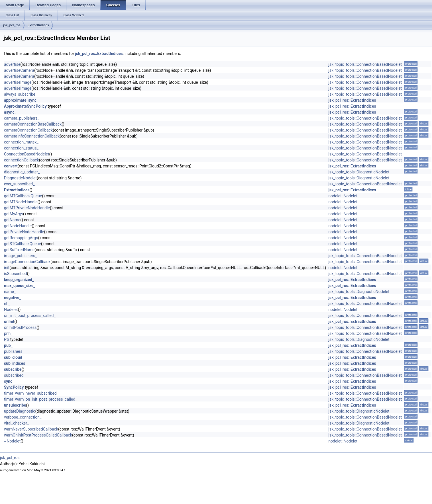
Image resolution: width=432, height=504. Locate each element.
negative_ (13, 298)
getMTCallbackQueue (23, 196)
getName (12, 220)
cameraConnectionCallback (28, 130)
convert (11, 166)
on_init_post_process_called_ (30, 315)
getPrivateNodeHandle (24, 232)
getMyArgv (14, 214)
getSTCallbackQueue (23, 244)
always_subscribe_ (21, 94)
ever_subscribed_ (19, 184)
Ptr (7, 339)
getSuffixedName (19, 250)
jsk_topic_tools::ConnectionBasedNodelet (365, 64)
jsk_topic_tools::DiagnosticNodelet (359, 172)
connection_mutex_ (21, 142)
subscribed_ (15, 375)
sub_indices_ (16, 363)
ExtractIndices (38, 25)
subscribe (13, 369)
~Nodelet (12, 441)
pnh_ (8, 333)
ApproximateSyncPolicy (25, 106)
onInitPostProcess (20, 327)
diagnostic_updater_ (22, 172)
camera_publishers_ (22, 118)
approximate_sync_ (21, 100)
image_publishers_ (21, 256)
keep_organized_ (19, 280)
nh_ (7, 304)
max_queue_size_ (20, 286)
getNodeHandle (18, 226)
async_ (10, 112)
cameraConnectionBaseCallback (33, 124)
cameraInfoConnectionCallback (32, 136)
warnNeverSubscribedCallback (31, 429)
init (7, 268)
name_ (10, 292)
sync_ (9, 381)
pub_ (8, 345)
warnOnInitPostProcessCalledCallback (38, 435)
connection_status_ (21, 148)
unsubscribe (15, 405)
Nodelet (11, 310)
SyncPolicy (14, 387)
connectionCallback (22, 160)
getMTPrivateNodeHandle (27, 208)
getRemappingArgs (21, 238)
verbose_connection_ (23, 417)
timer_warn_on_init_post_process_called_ (40, 399)
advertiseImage (18, 82)
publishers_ (14, 351)
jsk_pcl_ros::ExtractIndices (99, 54)
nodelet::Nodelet (343, 196)
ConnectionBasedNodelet (27, 154)
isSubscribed (15, 274)
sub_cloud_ (14, 357)
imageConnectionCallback (27, 262)
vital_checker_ (16, 423)
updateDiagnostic (20, 411)
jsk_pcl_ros (12, 25)
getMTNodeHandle (21, 202)
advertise (12, 64)
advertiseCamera (19, 70)
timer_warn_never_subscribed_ (31, 393)
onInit (9, 321)
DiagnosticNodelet (20, 178)
